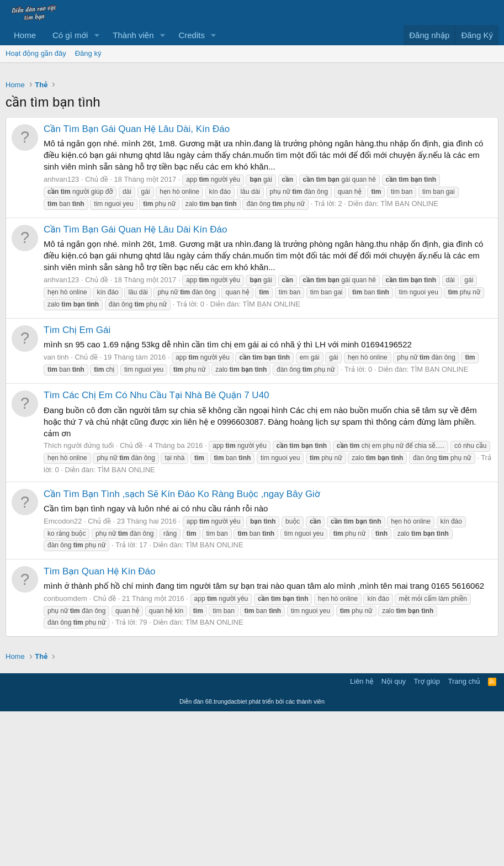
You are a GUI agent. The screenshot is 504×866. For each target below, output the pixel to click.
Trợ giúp (427, 836)
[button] (97, 35)
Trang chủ (464, 836)
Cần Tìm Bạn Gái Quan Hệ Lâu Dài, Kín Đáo (137, 284)
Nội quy (394, 836)
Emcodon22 (63, 676)
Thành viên (133, 35)
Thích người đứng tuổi (79, 600)
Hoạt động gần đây (36, 53)
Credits (192, 35)
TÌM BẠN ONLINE (409, 358)
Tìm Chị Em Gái (77, 485)
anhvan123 (61, 334)
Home (25, 35)
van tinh (56, 512)
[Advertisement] (252, 151)
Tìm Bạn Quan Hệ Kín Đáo (100, 726)
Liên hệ (362, 836)
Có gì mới (70, 35)
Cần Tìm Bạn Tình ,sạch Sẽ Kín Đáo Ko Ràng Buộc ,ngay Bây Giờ (182, 649)
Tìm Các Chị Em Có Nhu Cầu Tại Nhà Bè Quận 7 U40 (156, 550)
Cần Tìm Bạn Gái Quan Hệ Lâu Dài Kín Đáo (135, 384)
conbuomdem (65, 753)
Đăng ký (88, 53)
